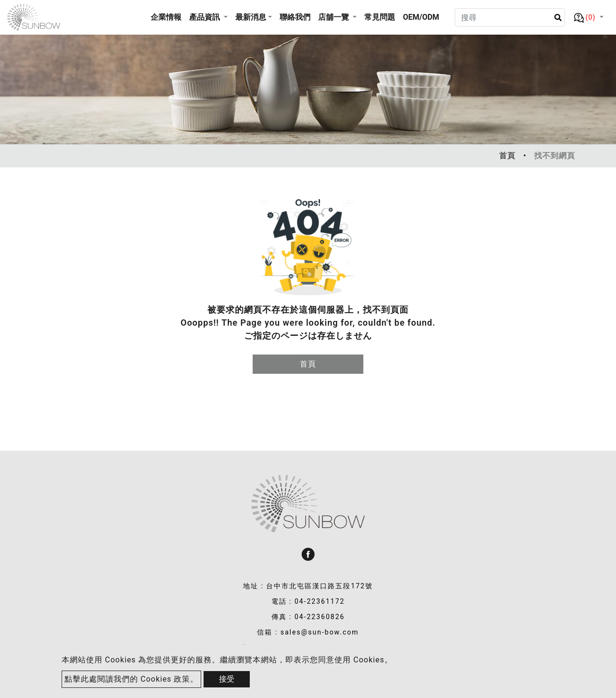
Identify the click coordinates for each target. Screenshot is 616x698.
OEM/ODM (421, 17)
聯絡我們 (295, 17)
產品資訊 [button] (205, 17)
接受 (227, 679)
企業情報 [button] (166, 17)
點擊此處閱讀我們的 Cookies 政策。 (131, 679)
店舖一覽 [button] (334, 17)
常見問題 (380, 17)
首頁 (507, 156)
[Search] (510, 17)
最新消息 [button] (251, 17)
